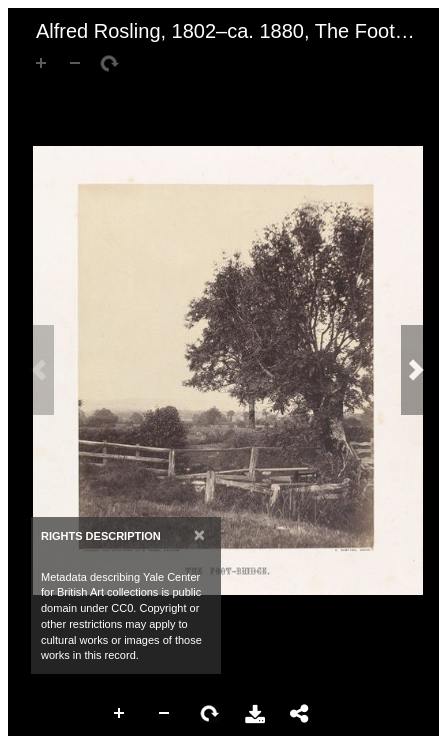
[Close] (199, 534)
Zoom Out (165, 714)
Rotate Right (210, 714)
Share (300, 714)
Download (255, 714)
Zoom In (120, 714)
